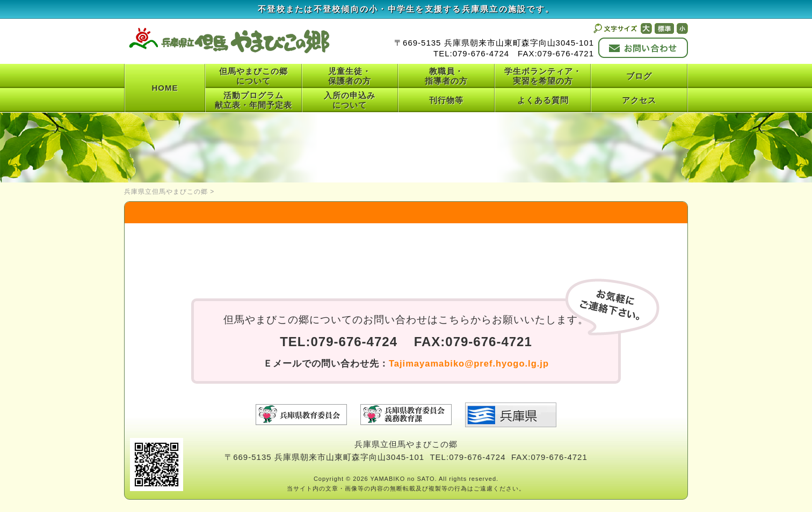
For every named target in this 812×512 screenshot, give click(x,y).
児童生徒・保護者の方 (350, 76)
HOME (165, 88)
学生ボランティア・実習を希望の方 (543, 76)
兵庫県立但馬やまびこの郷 (166, 192)
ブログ (639, 76)
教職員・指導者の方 (446, 76)
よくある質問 (543, 100)
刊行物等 (446, 100)
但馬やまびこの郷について (253, 76)
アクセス (639, 100)
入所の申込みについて (350, 100)
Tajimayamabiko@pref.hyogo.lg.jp (469, 363)
